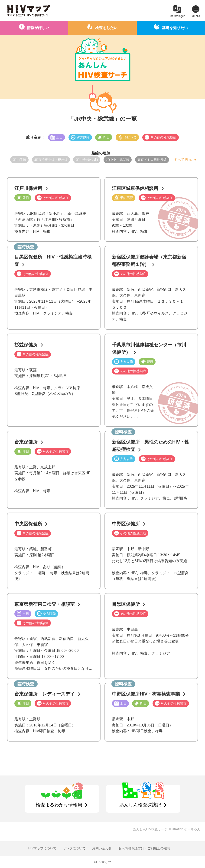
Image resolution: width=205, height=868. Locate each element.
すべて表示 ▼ (185, 160)
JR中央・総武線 (118, 160)
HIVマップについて (42, 848)
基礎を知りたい (175, 28)
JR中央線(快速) (87, 160)
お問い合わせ (102, 848)
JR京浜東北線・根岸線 (51, 160)
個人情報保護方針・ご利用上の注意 (144, 848)
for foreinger (177, 16)
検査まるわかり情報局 (59, 805)
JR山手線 (19, 160)
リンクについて (74, 848)
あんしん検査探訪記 (140, 805)
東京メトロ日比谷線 (152, 160)
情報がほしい (38, 28)
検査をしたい (106, 28)
